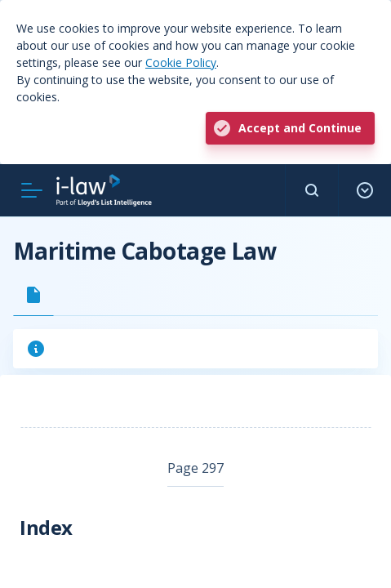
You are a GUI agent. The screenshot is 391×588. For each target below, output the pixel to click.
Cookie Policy (181, 62)
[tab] (33, 295)
